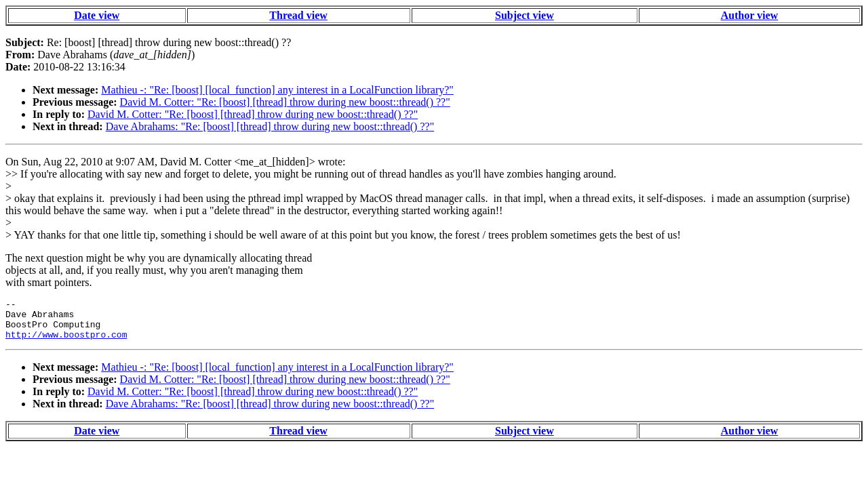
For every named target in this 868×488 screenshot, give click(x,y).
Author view (750, 15)
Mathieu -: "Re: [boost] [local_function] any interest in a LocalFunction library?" (277, 90)
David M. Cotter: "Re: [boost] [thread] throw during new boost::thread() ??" (285, 102)
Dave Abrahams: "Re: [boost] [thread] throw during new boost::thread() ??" (270, 126)
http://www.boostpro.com (66, 342)
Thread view (298, 15)
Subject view (525, 15)
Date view (97, 15)
